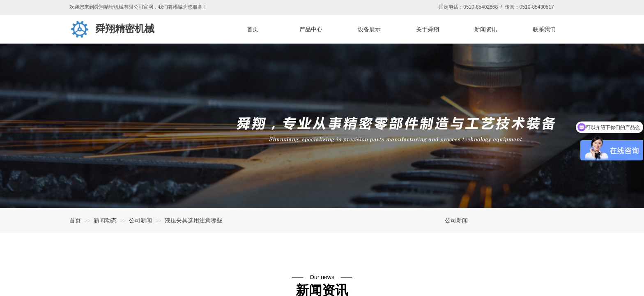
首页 (75, 220)
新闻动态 (105, 220)
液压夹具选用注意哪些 (193, 220)
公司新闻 (140, 220)
